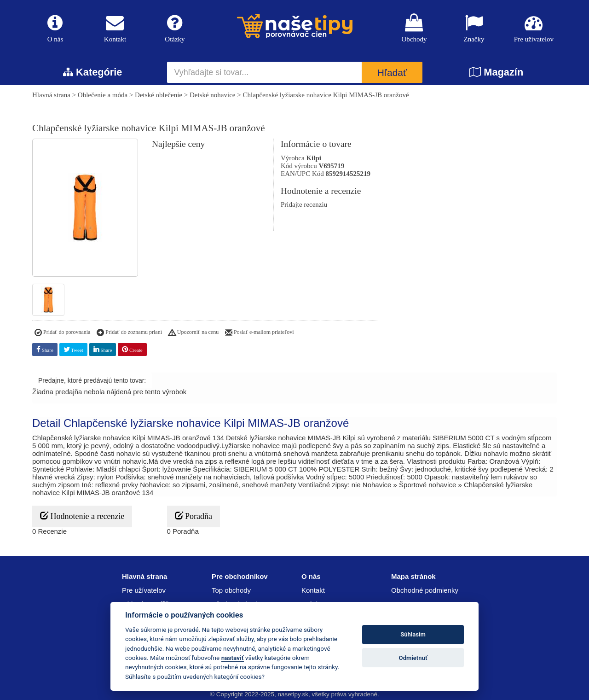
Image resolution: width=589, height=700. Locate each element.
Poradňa (193, 516)
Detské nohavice (213, 95)
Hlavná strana (51, 95)
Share (45, 349)
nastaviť (233, 658)
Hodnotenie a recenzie (82, 516)
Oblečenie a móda (103, 95)
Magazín (496, 72)
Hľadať (392, 73)
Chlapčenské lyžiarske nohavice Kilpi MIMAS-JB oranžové (326, 95)
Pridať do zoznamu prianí (129, 333)
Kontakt (115, 28)
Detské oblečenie (159, 95)
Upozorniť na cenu (193, 333)
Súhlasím (413, 634)
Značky (474, 28)
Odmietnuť (413, 658)
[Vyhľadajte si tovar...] (265, 72)
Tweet (73, 349)
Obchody (414, 28)
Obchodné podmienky (425, 590)
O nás (55, 28)
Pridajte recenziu (304, 204)
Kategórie (92, 72)
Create (132, 349)
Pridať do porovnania (62, 333)
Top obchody (231, 590)
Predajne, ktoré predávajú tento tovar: (92, 380)
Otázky (175, 28)
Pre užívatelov (534, 28)
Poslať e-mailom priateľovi (260, 333)
